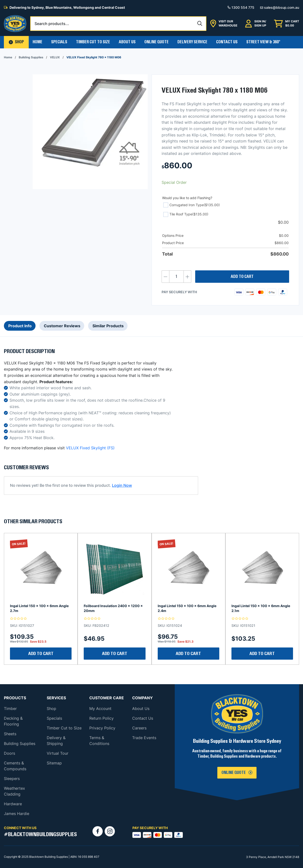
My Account (100, 709)
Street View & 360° (263, 42)
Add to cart (242, 277)
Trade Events (144, 738)
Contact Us (227, 42)
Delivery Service (192, 42)
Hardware (13, 804)
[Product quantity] (176, 277)
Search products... (52, 24)
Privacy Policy (102, 728)
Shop (51, 709)
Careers (139, 728)
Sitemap (54, 763)
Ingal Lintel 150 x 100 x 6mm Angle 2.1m (261, 608)
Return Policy (101, 718)
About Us (127, 42)
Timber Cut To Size (93, 42)
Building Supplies (31, 57)
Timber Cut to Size (64, 728)
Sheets (10, 734)
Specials (59, 42)
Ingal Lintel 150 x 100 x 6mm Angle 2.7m (39, 608)
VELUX (55, 57)
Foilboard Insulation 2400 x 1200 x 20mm (113, 608)
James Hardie (17, 814)
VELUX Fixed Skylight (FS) (90, 448)
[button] (16, 42)
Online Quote (156, 42)
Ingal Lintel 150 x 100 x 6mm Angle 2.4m (187, 608)
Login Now (122, 485)
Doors (9, 753)
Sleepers (12, 779)
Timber (10, 709)
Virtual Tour (58, 753)
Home (37, 42)
